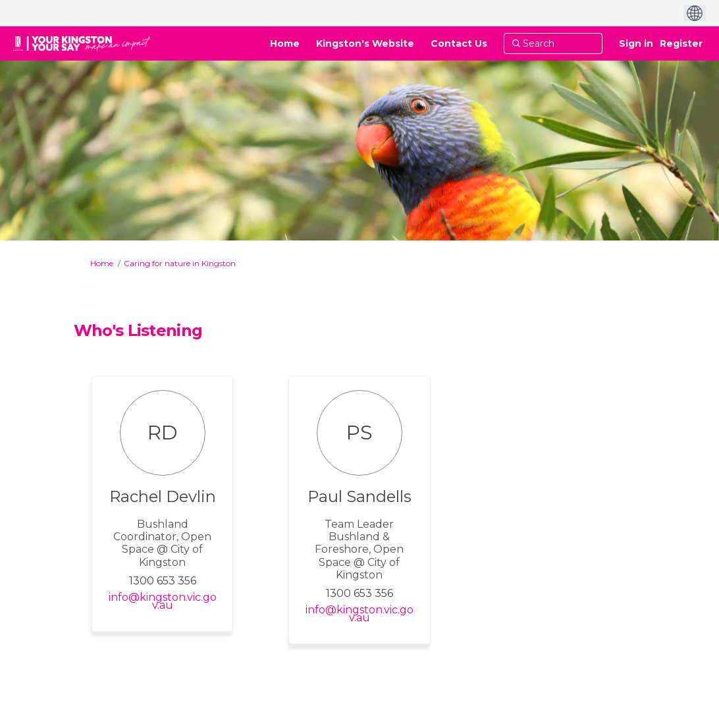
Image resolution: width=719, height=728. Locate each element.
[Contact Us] (459, 43)
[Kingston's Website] (365, 43)
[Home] (285, 43)
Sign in (636, 43)
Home (102, 263)
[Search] (553, 43)
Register (681, 43)
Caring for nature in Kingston (180, 263)
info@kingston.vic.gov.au (163, 601)
